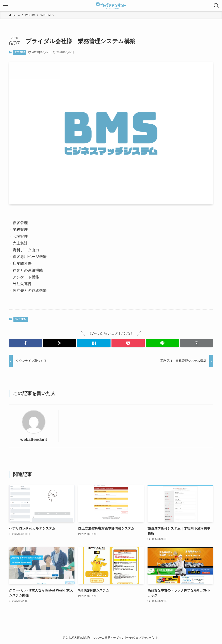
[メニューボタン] (6, 6)
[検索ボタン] (216, 6)
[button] (26, 343)
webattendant (34, 440)
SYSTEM (20, 52)
